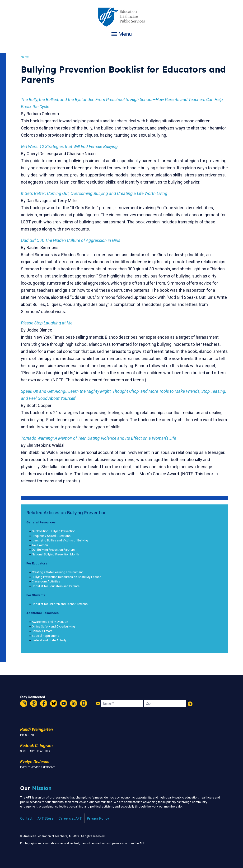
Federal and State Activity (49, 640)
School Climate (42, 631)
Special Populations (45, 636)
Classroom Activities (46, 581)
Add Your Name (190, 704)
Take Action (40, 545)
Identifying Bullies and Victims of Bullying (60, 540)
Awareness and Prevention (50, 622)
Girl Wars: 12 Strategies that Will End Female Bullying (69, 146)
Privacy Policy (98, 818)
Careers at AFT (70, 818)
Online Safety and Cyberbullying (53, 626)
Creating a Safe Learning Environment (57, 572)
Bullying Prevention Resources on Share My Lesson (67, 577)
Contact (26, 818)
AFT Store (45, 818)
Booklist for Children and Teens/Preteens (60, 604)
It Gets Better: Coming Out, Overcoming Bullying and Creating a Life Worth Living (94, 193)
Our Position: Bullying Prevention (54, 531)
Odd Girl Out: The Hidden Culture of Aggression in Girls (71, 240)
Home (25, 57)
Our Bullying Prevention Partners (53, 550)
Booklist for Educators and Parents (56, 586)
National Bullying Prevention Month (55, 554)
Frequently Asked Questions (51, 536)
